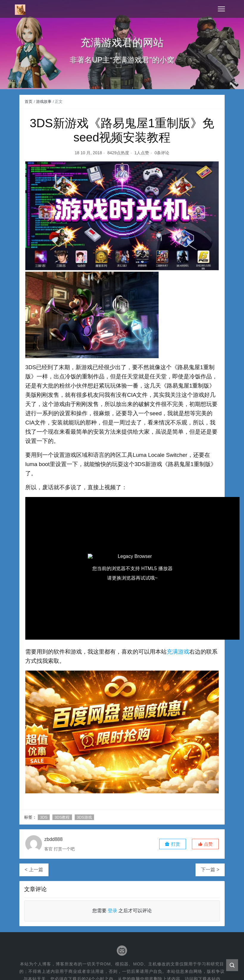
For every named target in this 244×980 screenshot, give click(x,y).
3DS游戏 (84, 817)
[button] (205, 844)
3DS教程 (62, 817)
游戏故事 (44, 102)
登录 (112, 911)
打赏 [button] (172, 844)
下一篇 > (210, 870)
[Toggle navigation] (221, 9)
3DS (44, 817)
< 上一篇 (34, 870)
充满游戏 (178, 652)
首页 (29, 102)
